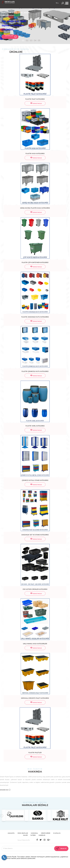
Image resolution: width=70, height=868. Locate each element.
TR (57, 3)
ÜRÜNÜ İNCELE (35, 103)
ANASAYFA (11, 833)
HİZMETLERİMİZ (46, 833)
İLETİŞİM (33, 835)
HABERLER (42, 835)
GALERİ (25, 835)
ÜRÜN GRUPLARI (23, 833)
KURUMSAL (34, 833)
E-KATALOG (57, 833)
